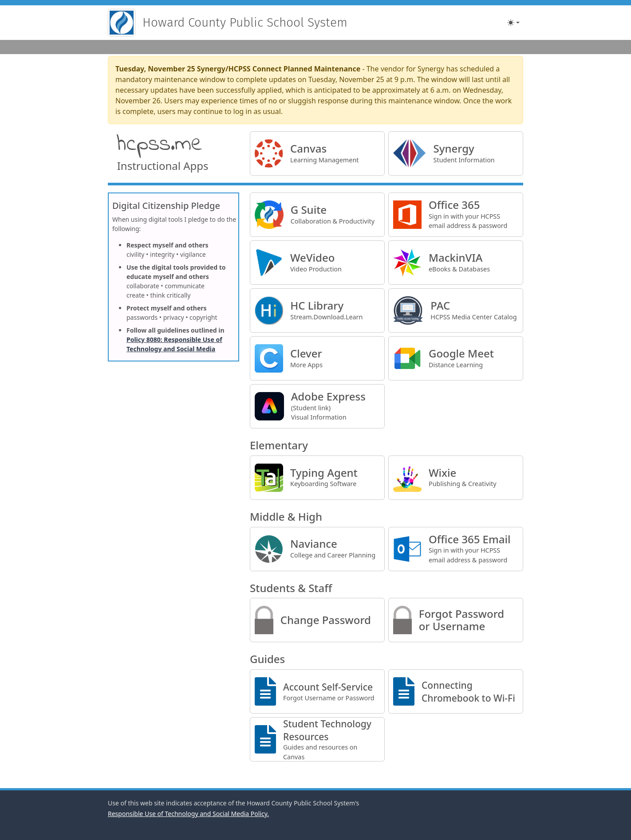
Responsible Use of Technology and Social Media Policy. (188, 814)
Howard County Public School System (245, 22)
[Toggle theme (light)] (513, 23)
